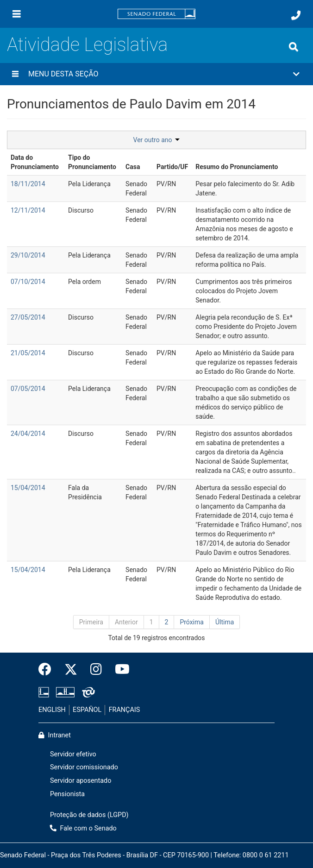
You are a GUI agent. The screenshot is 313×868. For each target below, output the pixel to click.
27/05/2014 (28, 317)
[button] (156, 74)
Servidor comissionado (84, 767)
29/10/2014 (28, 255)
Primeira (91, 622)
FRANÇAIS (125, 710)
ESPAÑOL (87, 710)
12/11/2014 (28, 210)
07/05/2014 (28, 389)
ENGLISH (52, 710)
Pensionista (67, 794)
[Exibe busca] (294, 47)
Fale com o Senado (83, 828)
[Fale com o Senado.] (296, 15)
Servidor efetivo (73, 754)
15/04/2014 (28, 488)
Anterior (126, 622)
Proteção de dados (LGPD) (89, 815)
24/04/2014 (28, 434)
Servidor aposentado (81, 781)
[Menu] (17, 14)
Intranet (55, 735)
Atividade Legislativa (87, 45)
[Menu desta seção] (15, 74)
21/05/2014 (28, 353)
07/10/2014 (28, 282)
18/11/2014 (28, 184)
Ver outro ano (157, 140)
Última (225, 622)
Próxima (192, 622)
